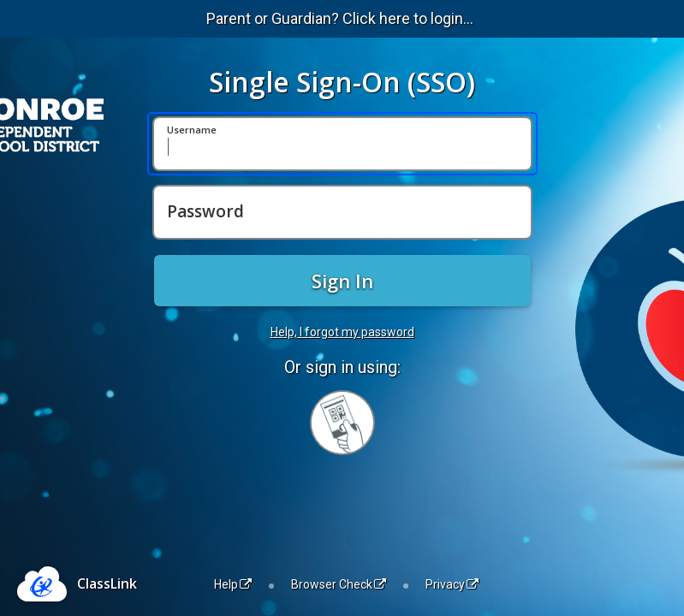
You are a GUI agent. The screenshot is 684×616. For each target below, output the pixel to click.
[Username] (342, 144)
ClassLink (107, 583)
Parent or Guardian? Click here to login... (340, 18)
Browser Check (339, 584)
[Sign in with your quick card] (342, 423)
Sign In (342, 281)
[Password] (342, 212)
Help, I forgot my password (342, 332)
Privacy (452, 584)
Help (233, 584)
